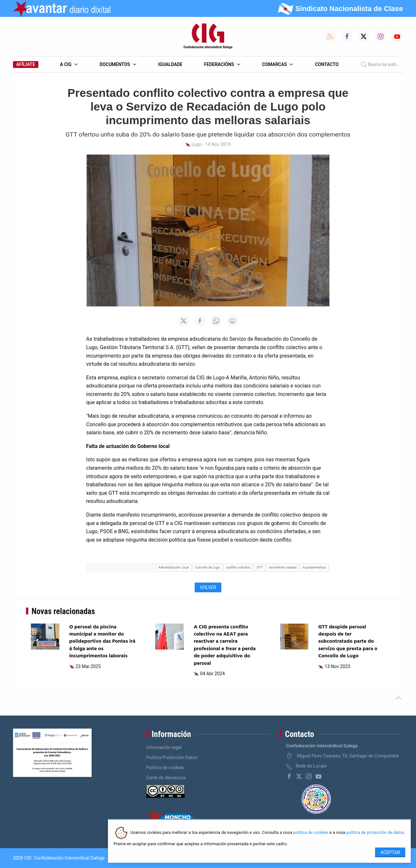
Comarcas (278, 64)
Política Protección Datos (172, 757)
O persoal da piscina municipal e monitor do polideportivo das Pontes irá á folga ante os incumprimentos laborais (102, 642)
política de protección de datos (375, 833)
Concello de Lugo (208, 567)
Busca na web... (380, 64)
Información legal (164, 747)
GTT (260, 567)
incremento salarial (283, 567)
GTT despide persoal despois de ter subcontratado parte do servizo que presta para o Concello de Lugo (348, 642)
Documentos (118, 64)
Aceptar (390, 852)
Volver (208, 587)
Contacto (327, 64)
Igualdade (170, 64)
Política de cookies (165, 768)
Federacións (222, 64)
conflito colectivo (238, 567)
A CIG (69, 64)
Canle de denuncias (166, 778)
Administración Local (174, 567)
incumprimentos (314, 567)
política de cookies (311, 833)
